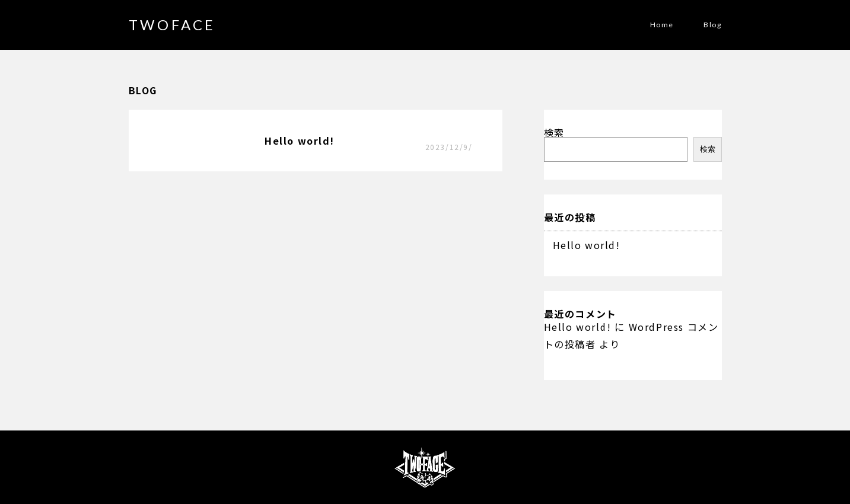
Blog (712, 25)
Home (662, 25)
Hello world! (587, 245)
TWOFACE (173, 25)
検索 (554, 132)
